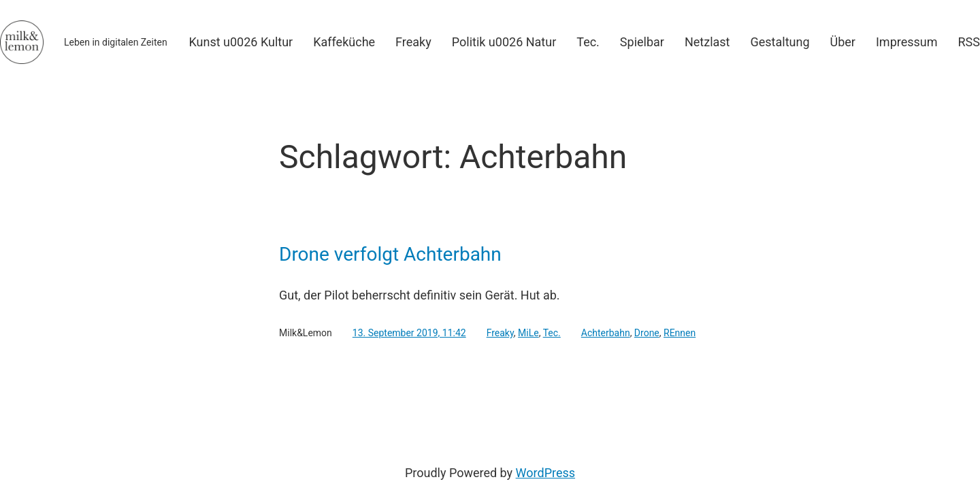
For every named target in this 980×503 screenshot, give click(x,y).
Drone (647, 333)
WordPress (545, 473)
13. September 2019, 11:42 (409, 333)
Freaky (500, 333)
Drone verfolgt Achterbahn (390, 255)
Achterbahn (606, 333)
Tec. (552, 333)
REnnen (680, 333)
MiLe (528, 333)
